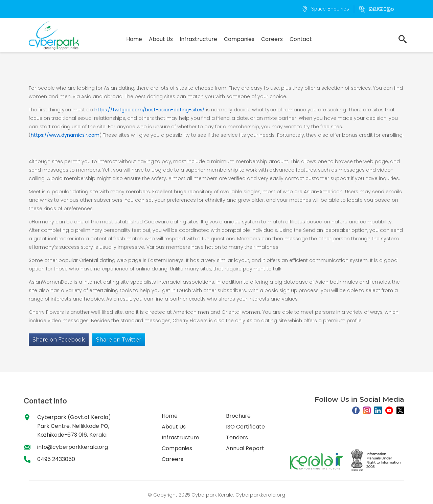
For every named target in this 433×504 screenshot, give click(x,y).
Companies (239, 39)
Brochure (238, 416)
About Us (161, 39)
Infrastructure (198, 39)
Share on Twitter (119, 340)
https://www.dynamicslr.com (65, 135)
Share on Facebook (59, 340)
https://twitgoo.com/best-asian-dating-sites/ (150, 110)
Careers (272, 39)
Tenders (237, 437)
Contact (301, 39)
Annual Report (245, 448)
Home (134, 39)
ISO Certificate (245, 427)
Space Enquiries (325, 9)
